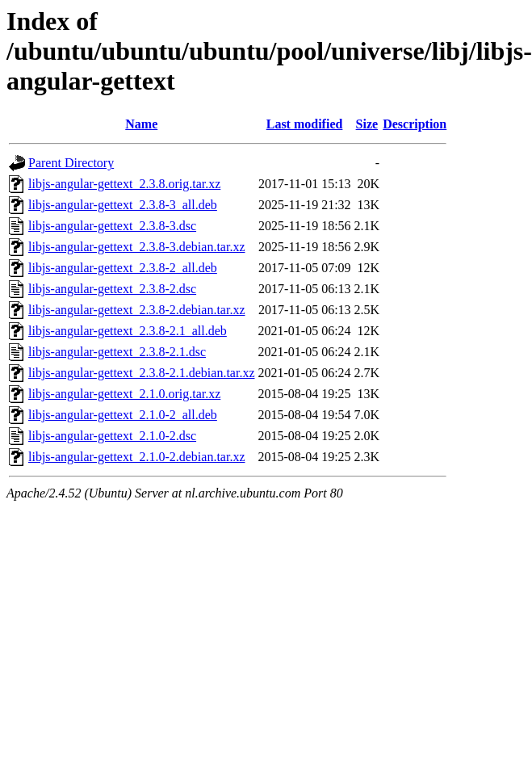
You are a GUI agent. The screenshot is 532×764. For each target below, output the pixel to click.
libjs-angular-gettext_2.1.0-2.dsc (112, 436)
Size (367, 124)
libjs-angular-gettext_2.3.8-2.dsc (112, 289)
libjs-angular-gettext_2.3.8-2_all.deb (123, 268)
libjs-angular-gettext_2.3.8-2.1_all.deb (128, 331)
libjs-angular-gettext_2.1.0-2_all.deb (123, 415)
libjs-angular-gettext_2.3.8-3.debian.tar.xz (136, 247)
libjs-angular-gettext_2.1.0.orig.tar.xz (124, 394)
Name (141, 124)
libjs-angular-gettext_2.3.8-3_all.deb (123, 205)
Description (415, 124)
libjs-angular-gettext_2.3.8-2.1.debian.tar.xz (141, 373)
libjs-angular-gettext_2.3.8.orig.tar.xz (124, 184)
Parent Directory (71, 163)
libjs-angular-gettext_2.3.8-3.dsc (112, 226)
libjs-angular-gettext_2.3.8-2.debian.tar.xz (136, 310)
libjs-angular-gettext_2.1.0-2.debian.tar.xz (136, 457)
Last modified (305, 124)
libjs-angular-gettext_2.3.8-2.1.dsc (117, 352)
